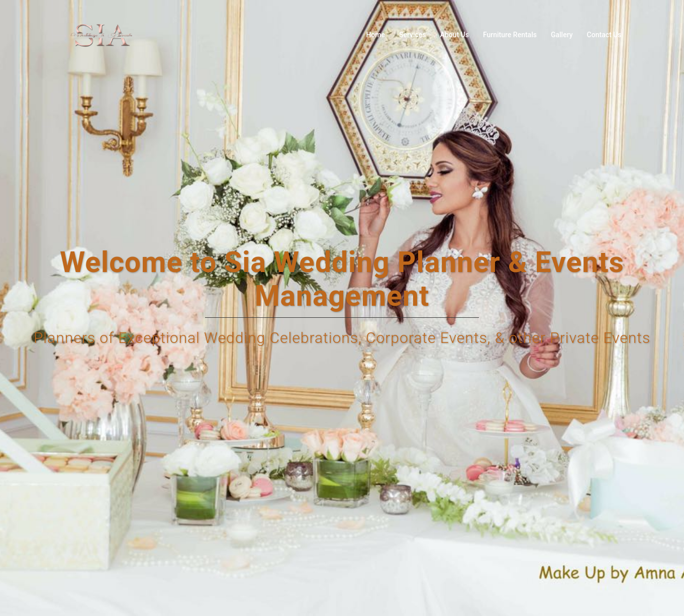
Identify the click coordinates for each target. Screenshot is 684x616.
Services (413, 35)
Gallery (562, 35)
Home (375, 35)
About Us (455, 35)
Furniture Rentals (510, 35)
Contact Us (604, 35)
